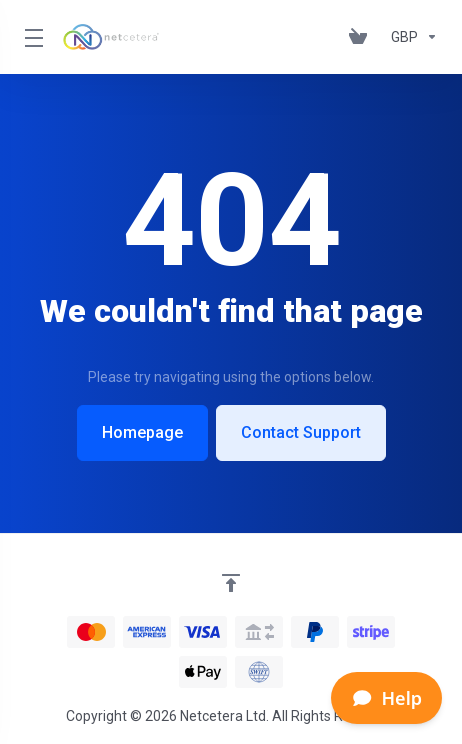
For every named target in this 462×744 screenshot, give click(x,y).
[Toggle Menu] (31, 37)
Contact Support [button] (301, 432)
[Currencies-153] (410, 37)
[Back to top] (231, 583)
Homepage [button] (142, 432)
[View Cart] (362, 37)
